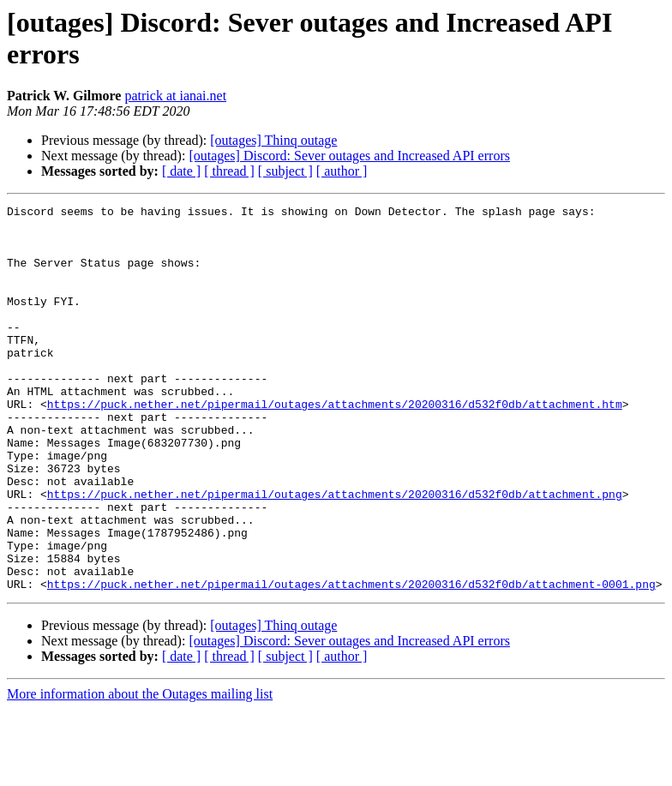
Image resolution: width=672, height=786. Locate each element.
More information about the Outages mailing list (140, 771)
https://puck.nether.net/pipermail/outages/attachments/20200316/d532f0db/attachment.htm (335, 445)
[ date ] (181, 171)
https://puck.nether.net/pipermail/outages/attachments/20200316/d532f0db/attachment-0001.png (351, 661)
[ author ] (342, 171)
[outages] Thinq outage (273, 140)
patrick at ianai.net (175, 96)
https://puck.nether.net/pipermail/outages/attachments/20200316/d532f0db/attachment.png (335, 553)
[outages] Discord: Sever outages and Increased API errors (349, 156)
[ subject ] (285, 171)
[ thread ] (229, 171)
